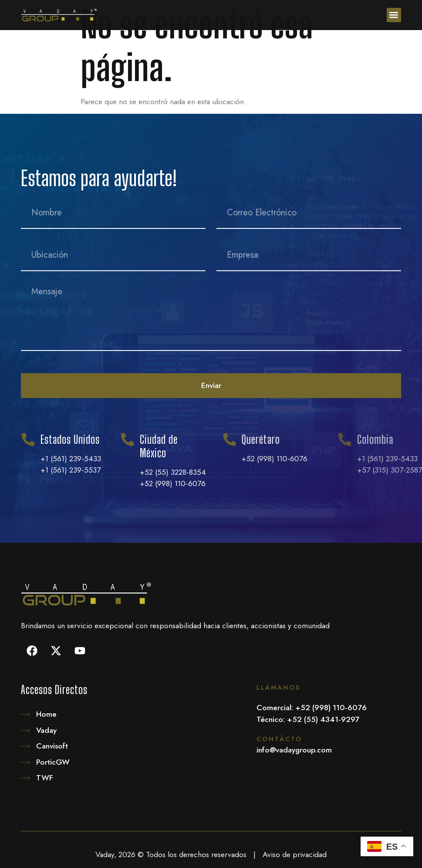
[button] (394, 15)
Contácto (279, 739)
